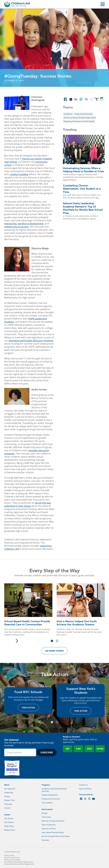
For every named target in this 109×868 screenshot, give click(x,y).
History (7, 796)
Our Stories (9, 819)
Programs (46, 785)
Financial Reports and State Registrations (19, 864)
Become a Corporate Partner (53, 821)
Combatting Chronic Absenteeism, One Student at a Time (82, 189)
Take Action (28, 708)
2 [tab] (58, 641)
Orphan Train (10, 800)
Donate (45, 813)
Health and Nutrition (50, 795)
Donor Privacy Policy (12, 858)
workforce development (31, 224)
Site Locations (47, 803)
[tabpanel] (28, 610)
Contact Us (83, 785)
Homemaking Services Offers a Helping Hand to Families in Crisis (83, 170)
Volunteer (46, 840)
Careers (7, 808)
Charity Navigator (12, 768)
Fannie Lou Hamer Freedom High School (80, 118)
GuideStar (29, 768)
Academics (68, 114)
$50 (68, 749)
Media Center (10, 830)
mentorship (11, 224)
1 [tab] (53, 641)
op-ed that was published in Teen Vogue (28, 504)
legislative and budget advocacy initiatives (31, 341)
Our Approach (10, 789)
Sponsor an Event (49, 829)
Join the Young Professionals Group (56, 836)
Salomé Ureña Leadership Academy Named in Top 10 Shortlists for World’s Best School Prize (83, 208)
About (7, 785)
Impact (7, 815)
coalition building (19, 174)
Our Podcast (9, 822)
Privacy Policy (9, 856)
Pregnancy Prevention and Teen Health (79, 121)
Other (100, 749)
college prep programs (16, 227)
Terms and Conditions (12, 860)
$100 (78, 749)
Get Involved (47, 809)
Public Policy (9, 826)
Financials (8, 804)
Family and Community (84, 114)
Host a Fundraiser (49, 825)
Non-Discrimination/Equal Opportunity (19, 862)
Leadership (9, 793)
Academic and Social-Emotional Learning (54, 790)
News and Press (85, 789)
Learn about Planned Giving (53, 832)
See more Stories (54, 651)
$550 (89, 749)
